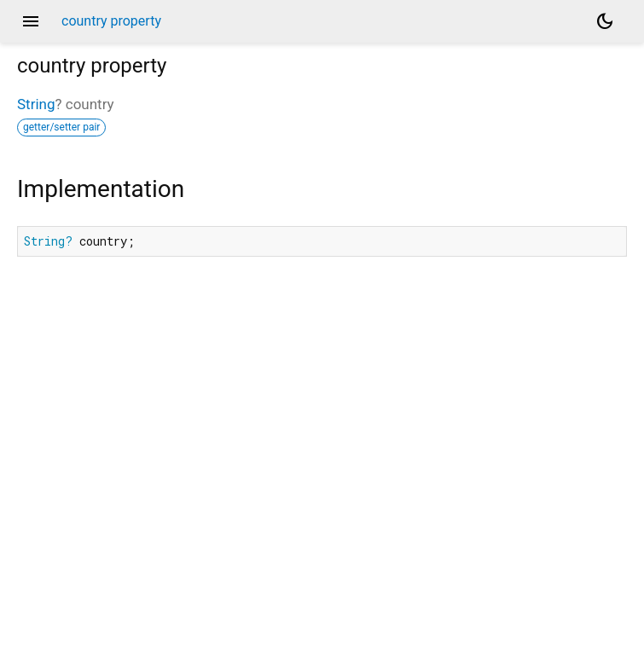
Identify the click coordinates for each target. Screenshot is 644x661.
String (36, 104)
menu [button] (31, 21)
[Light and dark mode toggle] (605, 21)
